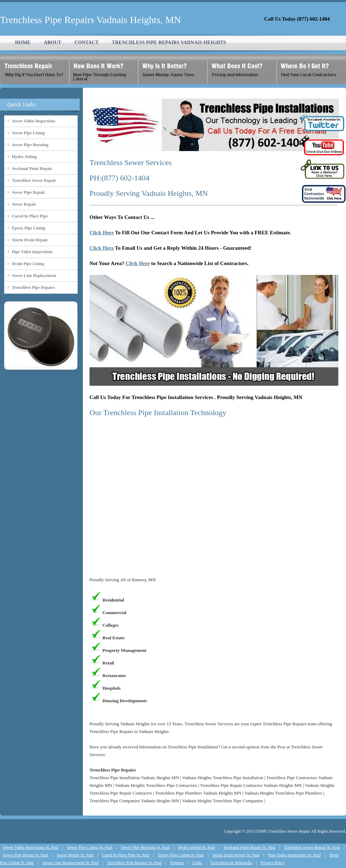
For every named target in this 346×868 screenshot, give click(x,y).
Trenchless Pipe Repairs (33, 287)
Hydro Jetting (24, 157)
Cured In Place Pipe (30, 216)
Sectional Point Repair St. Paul (250, 847)
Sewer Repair (24, 204)
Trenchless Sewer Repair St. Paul (312, 847)
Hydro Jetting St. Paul (196, 847)
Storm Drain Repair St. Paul (236, 855)
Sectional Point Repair (32, 169)
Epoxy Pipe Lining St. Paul (181, 855)
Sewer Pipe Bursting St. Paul (145, 847)
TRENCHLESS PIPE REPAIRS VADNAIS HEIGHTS (169, 42)
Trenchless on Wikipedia (231, 863)
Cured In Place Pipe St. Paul (126, 855)
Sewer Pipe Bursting (30, 145)
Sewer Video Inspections (34, 121)
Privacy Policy (273, 863)
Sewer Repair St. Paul (75, 855)
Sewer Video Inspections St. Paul (31, 847)
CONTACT (86, 42)
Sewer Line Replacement (34, 276)
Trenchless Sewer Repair (34, 180)
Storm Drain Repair (30, 240)
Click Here (102, 233)
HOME (23, 42)
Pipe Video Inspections (32, 252)
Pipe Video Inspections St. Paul (294, 855)
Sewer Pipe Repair (28, 192)
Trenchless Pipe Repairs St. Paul (134, 863)
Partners (177, 863)
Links (197, 863)
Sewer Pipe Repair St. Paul (26, 855)
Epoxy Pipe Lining (28, 228)
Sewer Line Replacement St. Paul (70, 863)
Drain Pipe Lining (28, 264)
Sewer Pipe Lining (28, 133)
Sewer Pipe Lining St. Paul (90, 847)
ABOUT (52, 42)
